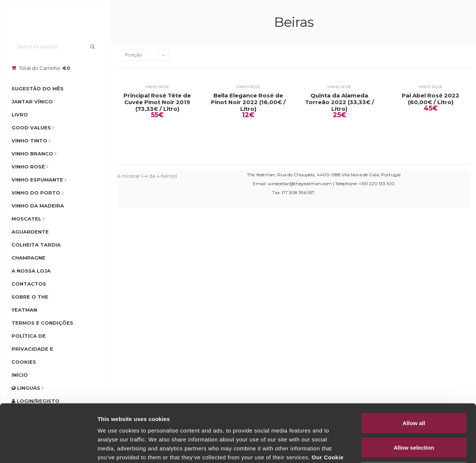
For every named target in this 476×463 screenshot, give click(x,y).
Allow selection (414, 390)
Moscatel (26, 219)
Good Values (31, 128)
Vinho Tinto (29, 141)
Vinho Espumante (37, 180)
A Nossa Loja (31, 271)
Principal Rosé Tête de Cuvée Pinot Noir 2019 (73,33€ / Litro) (157, 102)
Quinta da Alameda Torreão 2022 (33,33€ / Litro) (340, 102)
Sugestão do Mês (38, 89)
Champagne (28, 258)
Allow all (414, 365)
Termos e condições (42, 323)
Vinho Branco (32, 154)
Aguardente (30, 232)
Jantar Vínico (32, 102)
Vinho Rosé (28, 167)
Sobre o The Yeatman (30, 303)
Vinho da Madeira (38, 206)
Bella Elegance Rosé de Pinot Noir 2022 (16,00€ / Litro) (248, 102)
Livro (20, 115)
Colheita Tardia (36, 245)
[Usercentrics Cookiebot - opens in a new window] (48, 448)
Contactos (29, 284)
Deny (414, 414)
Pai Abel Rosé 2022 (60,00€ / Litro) (430, 99)
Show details (390, 448)
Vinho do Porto (36, 193)
